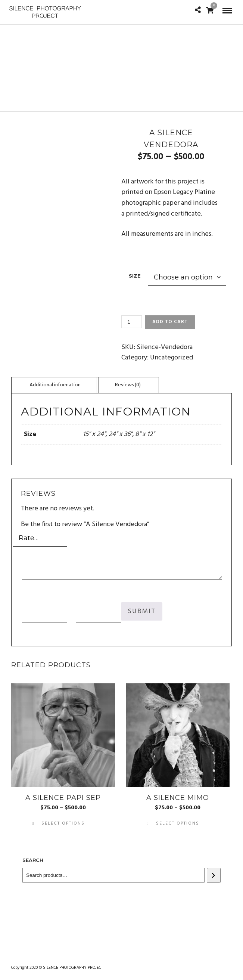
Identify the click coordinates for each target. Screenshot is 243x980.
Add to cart (170, 322)
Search (33, 860)
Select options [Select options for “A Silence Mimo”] (178, 823)
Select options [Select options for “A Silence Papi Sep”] (63, 823)
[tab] (55, 385)
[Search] (214, 875)
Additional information (55, 385)
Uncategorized (172, 358)
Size (135, 276)
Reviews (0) (128, 385)
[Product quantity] (131, 322)
